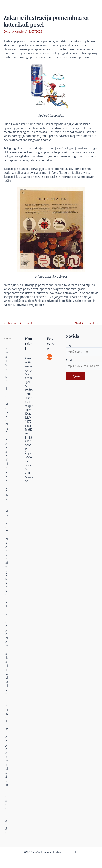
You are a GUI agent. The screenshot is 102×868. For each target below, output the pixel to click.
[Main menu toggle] (95, 7)
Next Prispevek (87, 323)
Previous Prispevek (18, 323)
